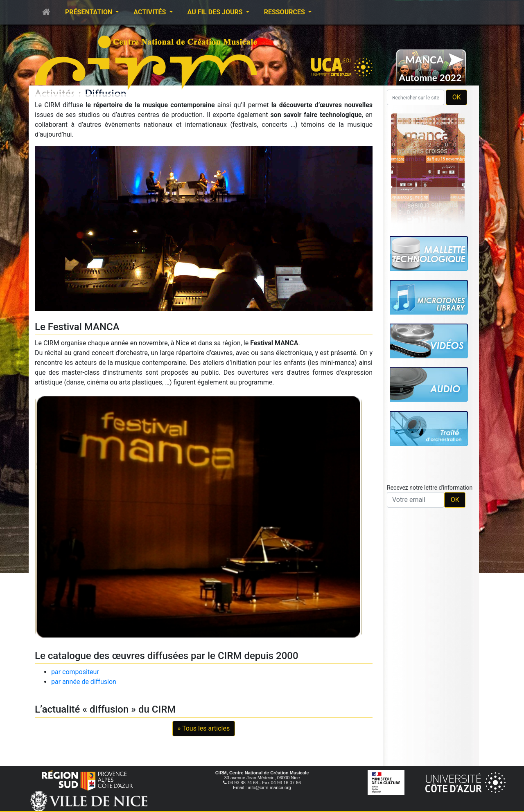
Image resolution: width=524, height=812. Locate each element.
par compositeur (75, 672)
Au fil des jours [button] (216, 12)
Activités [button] (150, 12)
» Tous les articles (204, 728)
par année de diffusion (84, 682)
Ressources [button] (285, 12)
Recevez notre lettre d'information (430, 488)
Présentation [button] (89, 12)
